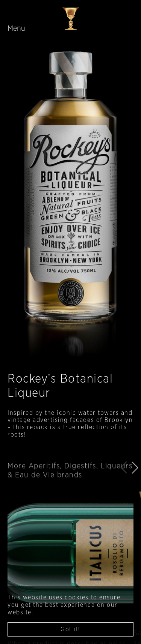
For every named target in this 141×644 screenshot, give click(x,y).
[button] (135, 477)
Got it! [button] (70, 629)
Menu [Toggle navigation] (16, 29)
